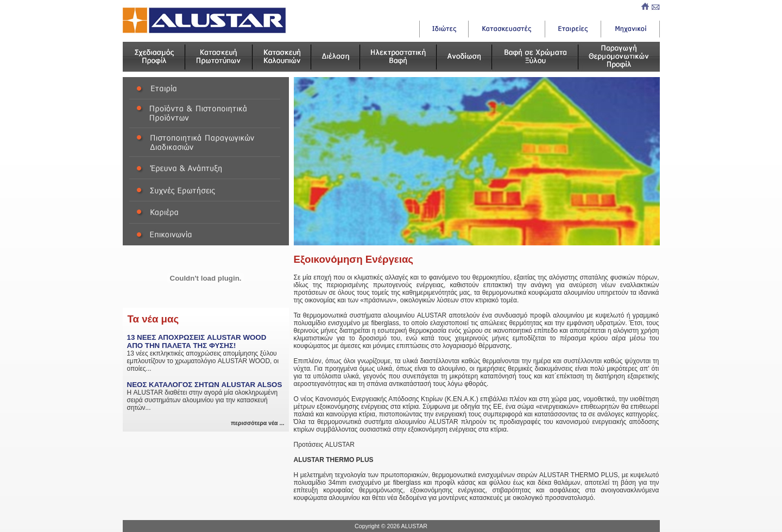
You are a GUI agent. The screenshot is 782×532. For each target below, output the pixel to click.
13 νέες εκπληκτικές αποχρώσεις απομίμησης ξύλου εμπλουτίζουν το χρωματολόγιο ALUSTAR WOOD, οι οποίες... (206, 353)
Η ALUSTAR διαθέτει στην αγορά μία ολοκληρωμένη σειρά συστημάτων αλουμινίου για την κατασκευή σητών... (206, 396)
